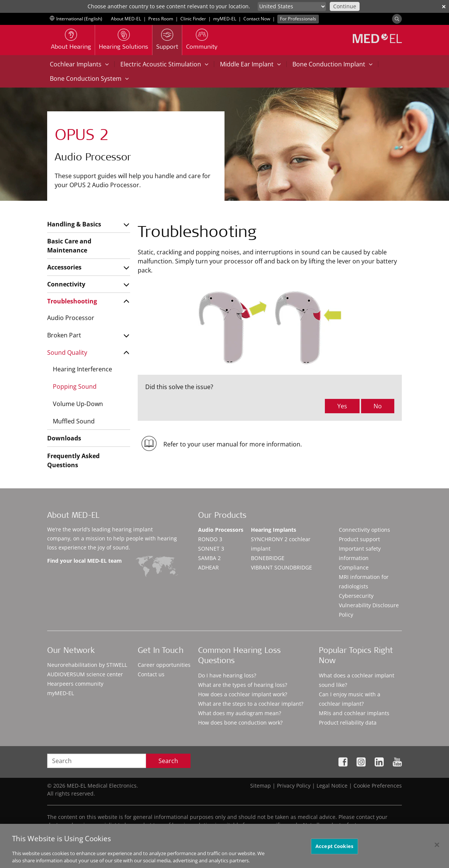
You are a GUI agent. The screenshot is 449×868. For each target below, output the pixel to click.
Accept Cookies (334, 851)
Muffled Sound (74, 421)
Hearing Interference (82, 369)
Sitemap (261, 786)
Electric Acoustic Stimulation (164, 64)
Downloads (64, 438)
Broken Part (64, 335)
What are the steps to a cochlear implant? (251, 704)
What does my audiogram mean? (240, 713)
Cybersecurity (356, 596)
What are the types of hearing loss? (243, 685)
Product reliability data (348, 723)
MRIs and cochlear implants (354, 713)
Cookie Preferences (378, 786)
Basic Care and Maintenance (69, 246)
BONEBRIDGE (268, 558)
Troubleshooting (72, 301)
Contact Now (257, 19)
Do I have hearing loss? (227, 675)
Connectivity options (364, 530)
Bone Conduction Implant (332, 64)
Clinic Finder (193, 19)
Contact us (151, 674)
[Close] (437, 849)
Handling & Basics (74, 224)
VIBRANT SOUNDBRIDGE (281, 567)
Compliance (354, 567)
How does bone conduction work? (240, 723)
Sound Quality (67, 352)
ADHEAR (208, 567)
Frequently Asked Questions (73, 460)
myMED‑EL (225, 19)
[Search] (397, 19)
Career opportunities (164, 665)
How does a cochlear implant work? (243, 694)
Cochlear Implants (79, 64)
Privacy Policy (294, 786)
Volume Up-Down (78, 404)
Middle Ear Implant (250, 64)
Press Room (161, 19)
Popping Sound (75, 386)
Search (168, 761)
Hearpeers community (75, 684)
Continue (345, 6)
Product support (359, 539)
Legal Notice (332, 786)
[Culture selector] (292, 6)
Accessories (64, 267)
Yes (342, 406)
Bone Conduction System (89, 78)
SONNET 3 (211, 549)
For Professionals (298, 19)
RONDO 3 (210, 539)
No (378, 406)
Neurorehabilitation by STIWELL (87, 665)
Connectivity (66, 284)
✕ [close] (444, 7)
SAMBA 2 (209, 558)
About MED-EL (126, 19)
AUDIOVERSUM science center (85, 674)
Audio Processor (71, 318)
